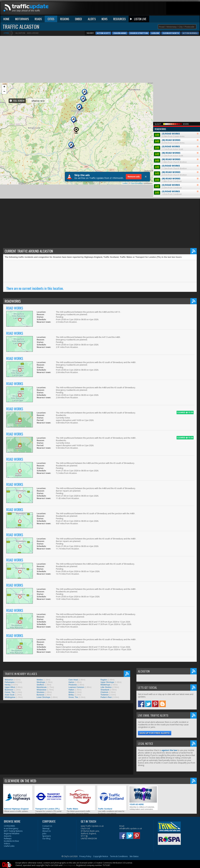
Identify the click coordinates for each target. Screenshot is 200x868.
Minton (71, 646)
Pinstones (73, 638)
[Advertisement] (100, 56)
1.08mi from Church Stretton (176, 119)
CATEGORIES (9, 779)
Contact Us (47, 779)
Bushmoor (9, 643)
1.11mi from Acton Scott (176, 106)
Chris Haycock (69, 819)
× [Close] (146, 174)
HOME (6, 16)
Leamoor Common (76, 641)
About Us (46, 784)
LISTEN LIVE (140, 16)
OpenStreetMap (137, 180)
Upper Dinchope (107, 636)
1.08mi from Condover (176, 138)
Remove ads (134, 174)
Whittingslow (10, 651)
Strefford (40, 638)
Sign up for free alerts (155, 686)
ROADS (38, 16)
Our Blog (46, 792)
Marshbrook (41, 641)
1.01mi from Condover (176, 151)
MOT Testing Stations (13, 784)
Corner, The (10, 646)
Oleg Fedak (21, 824)
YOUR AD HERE (143, 749)
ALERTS (92, 16)
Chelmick (104, 646)
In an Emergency (11, 782)
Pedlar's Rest (106, 651)
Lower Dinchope (43, 651)
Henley (8, 638)
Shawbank (105, 643)
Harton (71, 636)
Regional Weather (12, 787)
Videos (7, 797)
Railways (8, 792)
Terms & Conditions (119, 810)
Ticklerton (105, 648)
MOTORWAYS (22, 16)
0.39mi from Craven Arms (177, 90)
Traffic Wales (80, 751)
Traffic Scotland (112, 751)
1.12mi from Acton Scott (176, 112)
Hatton (71, 643)
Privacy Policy (85, 810)
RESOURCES (120, 16)
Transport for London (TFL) (49, 751)
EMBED (78, 16)
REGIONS (65, 16)
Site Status (134, 810)
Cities (6, 30)
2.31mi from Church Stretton (176, 132)
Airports (8, 789)
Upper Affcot (10, 641)
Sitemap (46, 782)
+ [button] (4, 84)
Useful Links (9, 799)
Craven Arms (191, 30)
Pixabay (35, 824)
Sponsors (47, 789)
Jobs (44, 787)
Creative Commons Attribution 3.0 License (114, 816)
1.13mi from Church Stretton (176, 125)
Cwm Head (73, 633)
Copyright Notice (101, 810)
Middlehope (105, 638)
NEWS (105, 16)
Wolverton (9, 633)
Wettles (40, 633)
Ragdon (104, 633)
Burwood (40, 648)
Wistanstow (41, 643)
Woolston (40, 646)
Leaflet (125, 180)
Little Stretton (106, 641)
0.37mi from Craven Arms (176, 99)
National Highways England (18, 751)
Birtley (71, 648)
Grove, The (73, 651)
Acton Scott (175, 30)
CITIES (51, 16)
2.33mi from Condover (176, 144)
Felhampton (10, 636)
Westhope (41, 636)
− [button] (4, 89)
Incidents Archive (11, 794)
